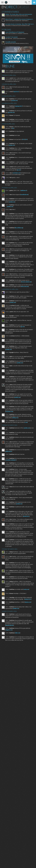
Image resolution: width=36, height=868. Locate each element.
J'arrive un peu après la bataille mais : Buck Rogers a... (17, 21)
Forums (6, 30)
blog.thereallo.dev (10, 625)
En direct (9, 7)
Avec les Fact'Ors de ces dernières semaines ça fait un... (17, 43)
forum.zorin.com (25, 286)
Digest (23, 7)
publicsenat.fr (9, 451)
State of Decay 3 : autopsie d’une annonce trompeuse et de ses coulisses (20, 19)
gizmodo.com (11, 112)
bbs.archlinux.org (19, 228)
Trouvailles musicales (11, 42)
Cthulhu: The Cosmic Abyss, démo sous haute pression (19, 14)
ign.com (19, 170)
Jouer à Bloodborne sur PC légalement (15, 32)
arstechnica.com (17, 173)
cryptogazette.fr (19, 106)
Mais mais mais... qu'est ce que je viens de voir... (16, 38)
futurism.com (28, 602)
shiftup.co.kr (15, 418)
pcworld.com (14, 100)
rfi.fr (13, 128)
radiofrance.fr (24, 190)
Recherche (26, 2)
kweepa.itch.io (28, 599)
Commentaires (10, 12)
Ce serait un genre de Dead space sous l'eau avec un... (17, 16)
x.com (26, 422)
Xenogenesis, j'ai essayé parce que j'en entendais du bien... (18, 25)
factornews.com (9, 411)
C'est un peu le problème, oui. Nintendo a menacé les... (17, 34)
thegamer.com (9, 630)
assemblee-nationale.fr (11, 460)
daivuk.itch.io (26, 516)
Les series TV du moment (11, 37)
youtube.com (12, 145)
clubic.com (17, 633)
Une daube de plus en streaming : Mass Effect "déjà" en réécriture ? (20, 24)
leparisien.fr (16, 92)
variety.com (26, 589)
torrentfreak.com (24, 195)
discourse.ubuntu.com (26, 282)
